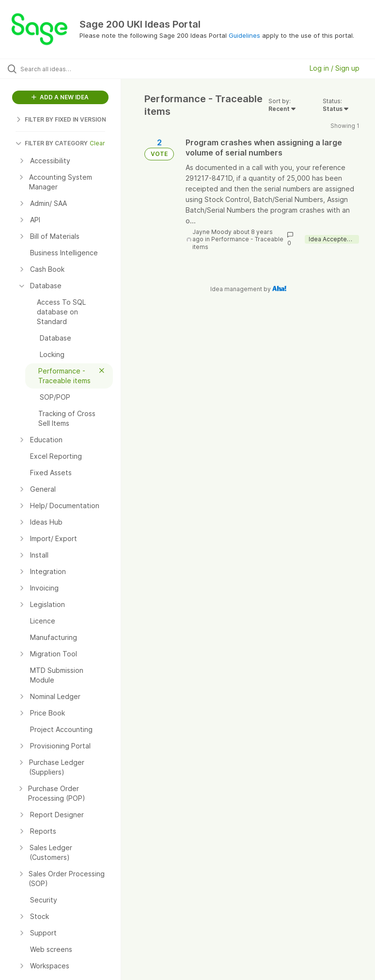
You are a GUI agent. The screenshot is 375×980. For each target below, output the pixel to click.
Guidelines (244, 35)
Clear (97, 143)
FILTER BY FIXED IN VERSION (61, 119)
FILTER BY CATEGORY (52, 143)
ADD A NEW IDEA (60, 97)
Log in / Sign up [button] (335, 68)
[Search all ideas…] (65, 69)
